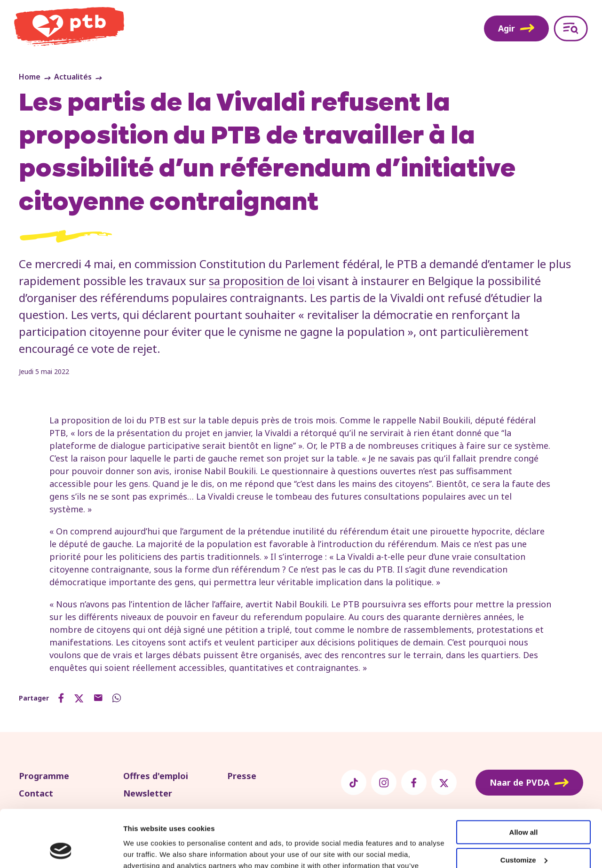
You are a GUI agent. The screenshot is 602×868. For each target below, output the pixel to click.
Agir (516, 28)
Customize (524, 806)
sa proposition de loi (262, 281)
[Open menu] (571, 28)
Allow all (524, 779)
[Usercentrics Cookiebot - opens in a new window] (61, 850)
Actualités (73, 77)
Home (30, 77)
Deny (524, 834)
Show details (145, 849)
